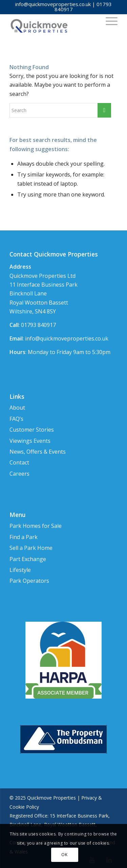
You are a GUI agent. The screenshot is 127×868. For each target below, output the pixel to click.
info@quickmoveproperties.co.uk (53, 4)
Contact (19, 462)
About (17, 408)
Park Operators (29, 581)
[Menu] (108, 21)
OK (64, 855)
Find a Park (24, 537)
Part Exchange (28, 559)
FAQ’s (16, 419)
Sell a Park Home (31, 548)
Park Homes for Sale (36, 526)
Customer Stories (32, 430)
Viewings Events (30, 441)
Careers (19, 474)
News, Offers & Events (38, 452)
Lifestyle (20, 570)
